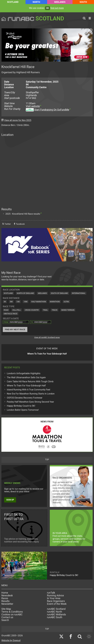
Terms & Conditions (12, 612)
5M (11, 302)
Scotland (13, 2)
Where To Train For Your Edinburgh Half (26, 386)
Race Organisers (56, 601)
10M (26, 302)
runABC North (55, 612)
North (36, 2)
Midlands (60, 2)
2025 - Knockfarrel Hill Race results (23, 214)
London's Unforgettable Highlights (24, 373)
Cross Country (32, 310)
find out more (57, 8)
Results (5, 601)
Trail (45, 310)
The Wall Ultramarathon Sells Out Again (26, 377)
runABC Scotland (56, 609)
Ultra (66, 302)
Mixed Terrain (68, 310)
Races (5, 598)
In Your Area (54, 598)
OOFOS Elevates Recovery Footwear (25, 398)
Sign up (10, 500)
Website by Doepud (11, 640)
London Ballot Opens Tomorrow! (23, 410)
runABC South (55, 617)
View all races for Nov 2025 (18, 120)
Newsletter (7, 604)
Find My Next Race (15, 329)
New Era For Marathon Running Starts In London (31, 394)
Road (6, 310)
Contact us (7, 617)
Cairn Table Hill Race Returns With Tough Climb (30, 382)
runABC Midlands (56, 615)
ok (47, 8)
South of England (59, 293)
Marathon (55, 302)
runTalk (51, 593)
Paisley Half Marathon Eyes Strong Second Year (30, 402)
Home (5, 593)
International (79, 293)
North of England (25, 293)
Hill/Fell (17, 310)
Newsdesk (7, 596)
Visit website (33, 106)
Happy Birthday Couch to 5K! (21, 406)
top (47, 460)
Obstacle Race (11, 314)
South (83, 2)
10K (18, 302)
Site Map (6, 609)
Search (5, 620)
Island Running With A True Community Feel (28, 390)
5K (5, 302)
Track (55, 310)
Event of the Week (57, 604)
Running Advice (55, 596)
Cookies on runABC (12, 615)
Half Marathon (39, 302)
